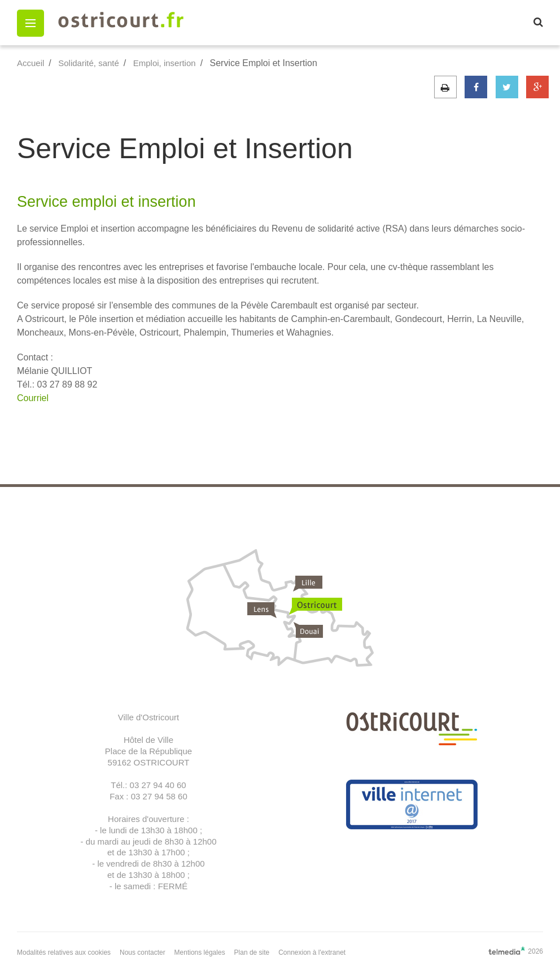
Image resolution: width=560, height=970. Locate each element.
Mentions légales (200, 952)
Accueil (30, 63)
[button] (30, 23)
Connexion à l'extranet (312, 952)
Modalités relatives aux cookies (64, 952)
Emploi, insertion (165, 63)
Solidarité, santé (89, 63)
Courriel (33, 398)
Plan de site (252, 952)
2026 (516, 951)
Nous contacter (143, 952)
